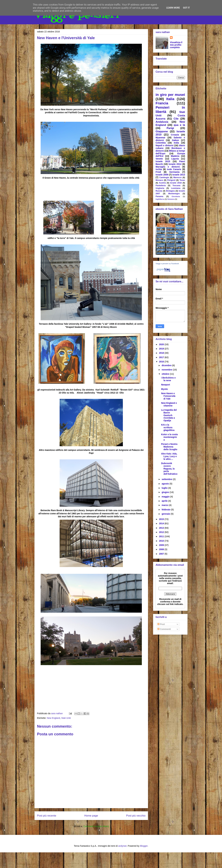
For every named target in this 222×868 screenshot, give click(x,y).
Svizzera (171, 199)
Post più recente (47, 816)
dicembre (167, 365)
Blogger (144, 846)
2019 (162, 349)
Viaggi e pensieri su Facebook (167, 264)
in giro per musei (170, 95)
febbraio (166, 510)
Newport (166, 385)
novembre (167, 370)
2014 (162, 523)
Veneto (159, 159)
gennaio (166, 514)
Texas (182, 180)
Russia (159, 191)
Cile (176, 119)
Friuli (158, 172)
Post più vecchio (136, 816)
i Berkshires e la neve (168, 379)
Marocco (178, 177)
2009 (162, 545)
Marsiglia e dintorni (168, 167)
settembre (167, 479)
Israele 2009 (162, 175)
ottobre (166, 374)
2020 (162, 344)
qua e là (179, 125)
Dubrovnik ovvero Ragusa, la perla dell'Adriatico (169, 469)
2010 (162, 541)
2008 (162, 549)
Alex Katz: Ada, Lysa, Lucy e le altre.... (169, 456)
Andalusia (162, 122)
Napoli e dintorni (165, 145)
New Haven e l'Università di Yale (168, 396)
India (176, 143)
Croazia (175, 135)
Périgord (171, 180)
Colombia (161, 143)
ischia (159, 169)
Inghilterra (160, 199)
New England (53, 718)
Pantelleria (161, 186)
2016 (162, 362)
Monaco (159, 180)
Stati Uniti (66, 718)
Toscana (176, 186)
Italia (170, 99)
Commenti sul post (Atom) (96, 826)
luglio (165, 488)
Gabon (176, 140)
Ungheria (160, 188)
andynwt (122, 846)
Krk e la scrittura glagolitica (168, 427)
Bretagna (170, 191)
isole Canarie (174, 169)
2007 (162, 554)
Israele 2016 (176, 183)
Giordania (176, 196)
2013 (162, 528)
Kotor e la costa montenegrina (169, 437)
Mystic (165, 389)
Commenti (164, 629)
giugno (166, 492)
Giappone (162, 131)
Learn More (173, 8)
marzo (165, 505)
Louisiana (176, 188)
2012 (162, 532)
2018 (162, 353)
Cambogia (164, 177)
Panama (159, 196)
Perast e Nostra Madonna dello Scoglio (169, 447)
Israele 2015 (163, 161)
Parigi (170, 128)
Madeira (175, 156)
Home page (91, 816)
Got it (186, 8)
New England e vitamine (169, 404)
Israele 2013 (179, 175)
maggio (166, 497)
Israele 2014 (175, 164)
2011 (162, 536)
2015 (162, 519)
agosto (166, 484)
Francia (162, 103)
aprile (165, 501)
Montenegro (174, 194)
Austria (162, 183)
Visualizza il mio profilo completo (176, 45)
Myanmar (160, 138)
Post (161, 624)
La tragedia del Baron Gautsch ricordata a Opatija (169, 415)
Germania (174, 172)
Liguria (175, 159)
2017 (162, 357)
